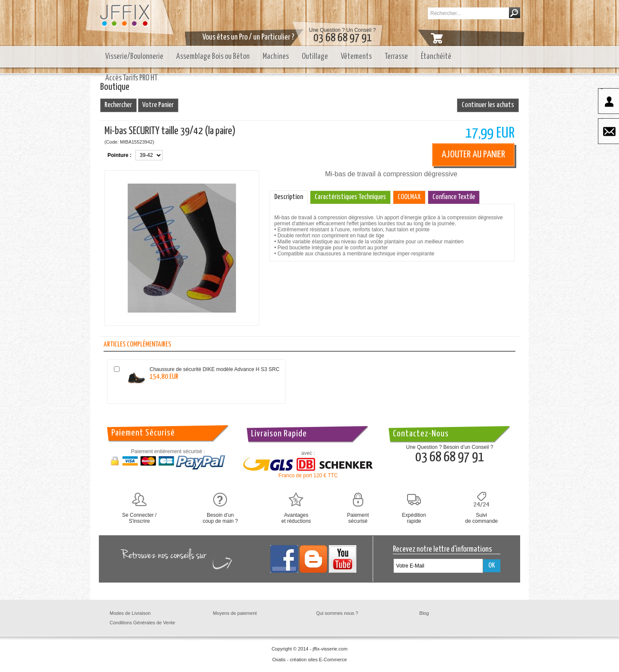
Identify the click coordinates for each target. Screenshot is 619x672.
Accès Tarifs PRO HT (132, 78)
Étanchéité (436, 57)
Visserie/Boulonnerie (134, 57)
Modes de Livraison (130, 613)
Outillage (315, 57)
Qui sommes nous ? (337, 613)
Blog (424, 613)
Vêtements (356, 57)
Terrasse (396, 57)
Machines (276, 57)
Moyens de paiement (235, 613)
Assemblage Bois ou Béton (213, 57)
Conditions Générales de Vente (142, 623)
